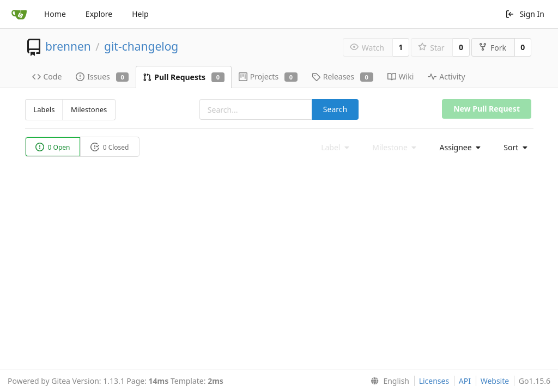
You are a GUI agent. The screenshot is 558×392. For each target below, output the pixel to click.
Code (47, 76)
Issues (102, 76)
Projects (268, 76)
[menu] (457, 148)
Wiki (401, 76)
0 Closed (110, 147)
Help (140, 14)
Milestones (89, 109)
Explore (99, 14)
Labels (44, 109)
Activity (446, 76)
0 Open (53, 147)
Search (335, 109)
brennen (68, 46)
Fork (492, 48)
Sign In (525, 14)
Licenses (434, 381)
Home (55, 14)
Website (495, 381)
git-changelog (141, 46)
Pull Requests (183, 77)
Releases (342, 76)
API (465, 381)
